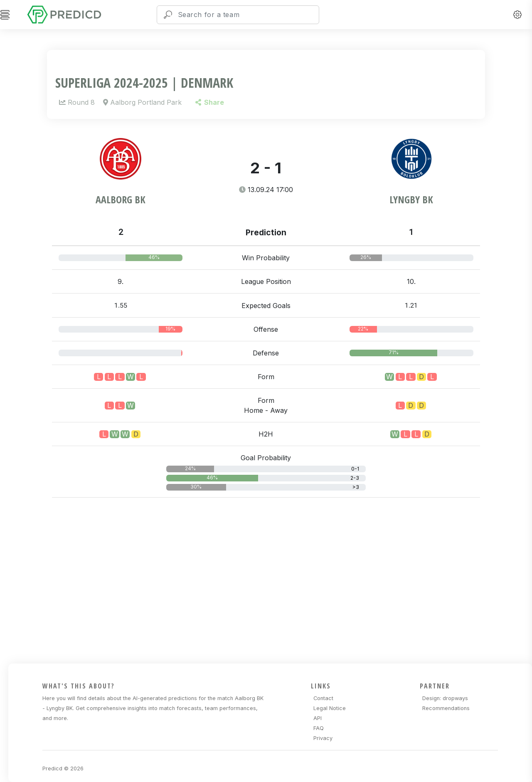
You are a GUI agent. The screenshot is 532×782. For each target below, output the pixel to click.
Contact (323, 698)
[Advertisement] (271, 579)
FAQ (319, 728)
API (318, 718)
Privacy (323, 738)
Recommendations (446, 708)
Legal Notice (330, 708)
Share (210, 102)
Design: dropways (445, 698)
